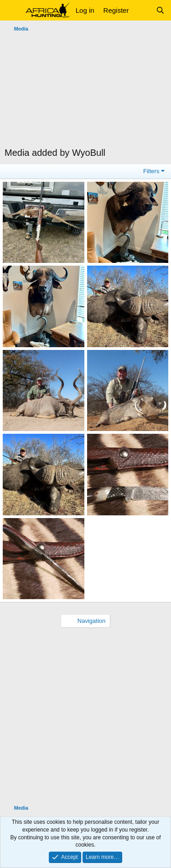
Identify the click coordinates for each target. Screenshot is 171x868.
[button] (13, 10)
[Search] (160, 10)
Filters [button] (151, 171)
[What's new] (142, 10)
